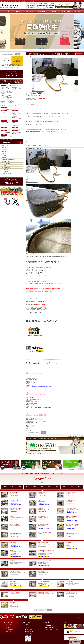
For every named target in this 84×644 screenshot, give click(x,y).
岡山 (27, 487)
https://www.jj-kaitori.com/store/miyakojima (42, 387)
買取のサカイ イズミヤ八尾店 (42, 535)
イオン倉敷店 (16, 134)
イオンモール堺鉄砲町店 (7, 93)
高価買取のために (6, 161)
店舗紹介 (4, 147)
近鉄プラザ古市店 (70, 511)
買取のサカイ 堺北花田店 (7, 103)
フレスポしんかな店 (6, 89)
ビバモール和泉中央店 (6, 91)
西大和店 (15, 123)
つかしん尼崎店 (16, 112)
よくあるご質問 (29, 633)
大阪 (5, 487)
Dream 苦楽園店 (14, 553)
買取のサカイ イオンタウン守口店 (9, 105)
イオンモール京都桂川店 (7, 109)
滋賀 (49, 487)
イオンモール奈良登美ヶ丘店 (42, 563)
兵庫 (12, 487)
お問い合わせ (5, 172)
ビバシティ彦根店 (5, 123)
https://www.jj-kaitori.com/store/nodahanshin (42, 428)
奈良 (20, 487)
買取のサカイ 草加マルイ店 (7, 137)
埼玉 (79, 487)
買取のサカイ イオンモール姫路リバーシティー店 (42, 553)
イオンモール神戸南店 (18, 114)
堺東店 (3, 90)
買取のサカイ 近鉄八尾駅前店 (8, 102)
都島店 (14, 90)
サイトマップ (5, 165)
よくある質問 (5, 169)
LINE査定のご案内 (29, 631)
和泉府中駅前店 (16, 87)
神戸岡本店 (15, 115)
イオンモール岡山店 (17, 132)
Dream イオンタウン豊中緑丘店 (42, 527)
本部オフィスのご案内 (7, 174)
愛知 (64, 487)
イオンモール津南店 (17, 129)
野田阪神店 (4, 94)
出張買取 (4, 157)
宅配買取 (4, 155)
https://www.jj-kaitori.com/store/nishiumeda (42, 407)
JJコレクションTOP (6, 145)
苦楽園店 (15, 116)
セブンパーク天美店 (6, 99)
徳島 (57, 487)
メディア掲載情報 (6, 163)
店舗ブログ (4, 151)
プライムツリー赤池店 (6, 129)
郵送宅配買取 (28, 626)
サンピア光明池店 (5, 87)
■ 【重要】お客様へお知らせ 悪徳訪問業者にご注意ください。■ (42, 474)
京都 (42, 487)
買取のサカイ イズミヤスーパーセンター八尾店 (12, 104)
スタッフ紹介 (5, 149)
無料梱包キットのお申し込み (9, 159)
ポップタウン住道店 (17, 89)
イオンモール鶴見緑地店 (7, 98)
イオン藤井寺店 (5, 96)
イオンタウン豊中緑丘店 (7, 100)
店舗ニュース (8, 626)
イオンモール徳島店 (6, 132)
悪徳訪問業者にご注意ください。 (53, 629)
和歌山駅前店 (5, 112)
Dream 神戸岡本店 (70, 545)
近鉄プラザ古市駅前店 (6, 95)
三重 (71, 487)
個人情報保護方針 (6, 167)
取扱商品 (4, 153)
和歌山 (35, 487)
